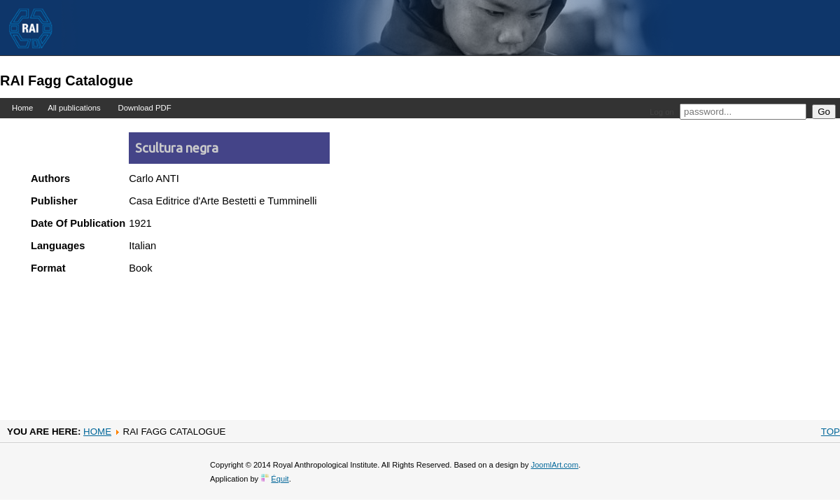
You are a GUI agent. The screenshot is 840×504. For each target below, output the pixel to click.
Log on (662, 112)
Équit (280, 479)
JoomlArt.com (554, 465)
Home (22, 108)
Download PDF (145, 108)
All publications (74, 108)
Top (831, 432)
